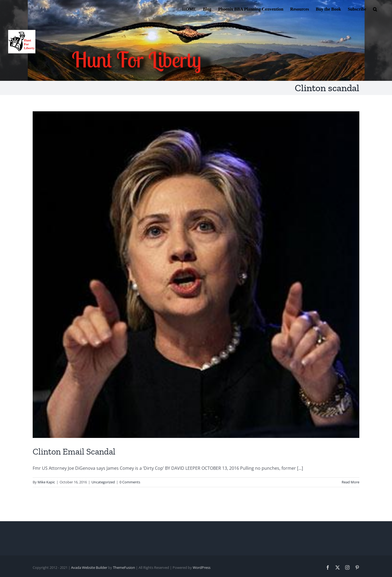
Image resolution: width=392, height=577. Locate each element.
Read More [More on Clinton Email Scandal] (350, 482)
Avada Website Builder (89, 567)
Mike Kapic (46, 482)
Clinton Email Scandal (74, 452)
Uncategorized (103, 482)
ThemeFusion (124, 567)
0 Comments (130, 482)
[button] (375, 9)
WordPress (202, 567)
